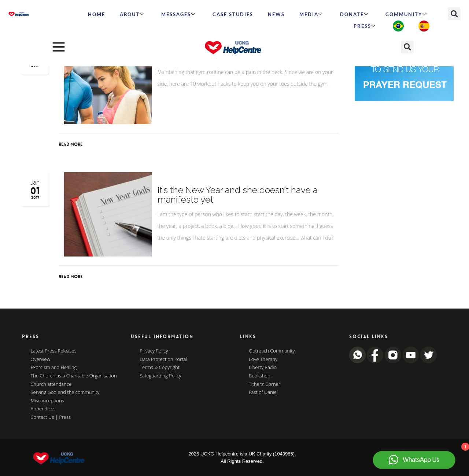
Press (365, 26)
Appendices (43, 409)
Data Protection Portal (163, 359)
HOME (97, 14)
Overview (41, 359)
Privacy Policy (154, 351)
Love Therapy (263, 359)
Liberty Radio (263, 368)
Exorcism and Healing (54, 368)
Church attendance (51, 384)
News (276, 14)
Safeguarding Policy (160, 376)
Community (406, 14)
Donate (354, 14)
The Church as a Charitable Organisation (74, 376)
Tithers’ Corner (265, 384)
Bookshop (260, 376)
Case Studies (233, 14)
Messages (178, 14)
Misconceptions (47, 401)
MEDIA (311, 14)
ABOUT (132, 14)
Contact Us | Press (51, 417)
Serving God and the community (65, 392)
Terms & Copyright (160, 368)
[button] (454, 14)
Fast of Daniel (263, 392)
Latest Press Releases (54, 351)
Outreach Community (272, 351)
